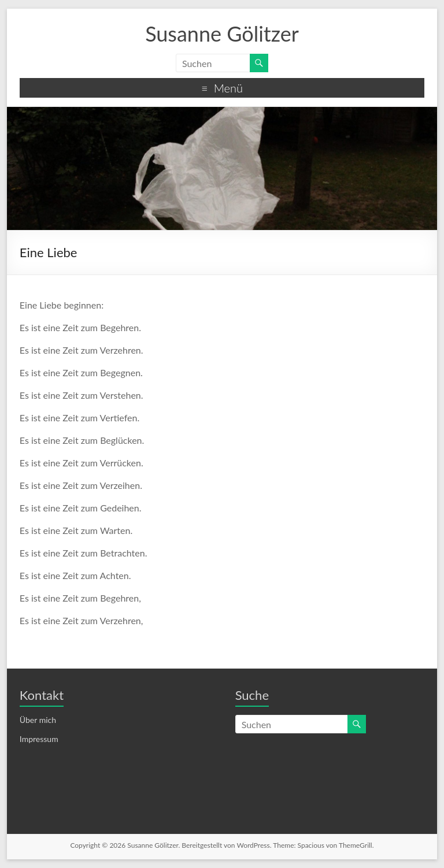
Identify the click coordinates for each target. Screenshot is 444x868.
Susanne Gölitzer (222, 34)
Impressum (39, 739)
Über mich (38, 720)
